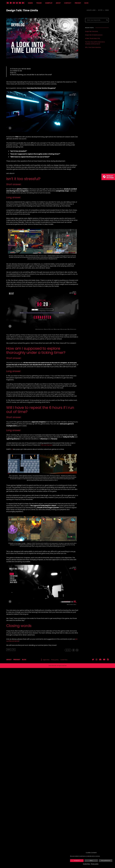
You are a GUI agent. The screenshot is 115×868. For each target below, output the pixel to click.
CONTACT (68, 3)
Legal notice (46, 660)
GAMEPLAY (49, 3)
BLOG (86, 3)
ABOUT (58, 3)
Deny (91, 861)
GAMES (30, 3)
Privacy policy (95, 864)
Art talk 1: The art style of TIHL (93, 38)
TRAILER (39, 3)
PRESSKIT (78, 3)
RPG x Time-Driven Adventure (93, 47)
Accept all (77, 861)
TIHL (14, 650)
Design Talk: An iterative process (94, 35)
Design (9, 650)
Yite (101, 10)
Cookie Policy (87, 864)
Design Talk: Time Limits (92, 31)
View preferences (106, 861)
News (107, 10)
